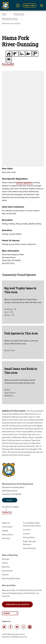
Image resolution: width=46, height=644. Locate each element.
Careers (26, 534)
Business (6, 567)
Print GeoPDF (8, 64)
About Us (6, 523)
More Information (10, 251)
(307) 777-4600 (12, 508)
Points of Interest (11, 241)
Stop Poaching (29, 548)
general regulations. (25, 183)
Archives (27, 530)
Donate (10, 500)
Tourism (5, 575)
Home (4, 14)
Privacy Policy (29, 537)
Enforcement (7, 535)
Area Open (7, 168)
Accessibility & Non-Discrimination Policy (32, 524)
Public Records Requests (29, 543)
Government (7, 571)
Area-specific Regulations (15, 179)
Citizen (5, 563)
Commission (7, 527)
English (7, 613)
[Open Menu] (42, 5)
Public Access (19, 14)
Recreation (7, 220)
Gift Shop (6, 538)
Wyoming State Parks (11, 579)
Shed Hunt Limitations (13, 207)
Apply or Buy (29, 5)
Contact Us (7, 512)
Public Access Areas (10, 19)
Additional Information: (14, 411)
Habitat (5, 531)
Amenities (7, 230)
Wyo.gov (6, 559)
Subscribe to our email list (17, 604)
